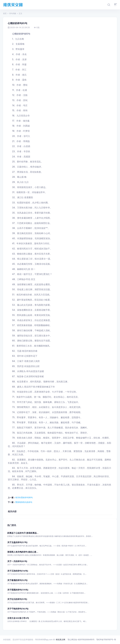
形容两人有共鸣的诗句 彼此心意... (23, 552)
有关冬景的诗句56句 (24, 497)
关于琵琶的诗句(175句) (18, 590)
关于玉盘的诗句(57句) (17, 542)
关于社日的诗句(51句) (17, 599)
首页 (5, 13)
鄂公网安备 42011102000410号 (81, 640)
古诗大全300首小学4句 (18, 618)
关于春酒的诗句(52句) (17, 580)
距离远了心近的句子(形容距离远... (23, 533)
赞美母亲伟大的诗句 (24, 502)
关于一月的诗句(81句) (17, 561)
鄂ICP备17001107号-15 (106, 640)
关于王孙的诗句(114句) (18, 571)
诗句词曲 (13, 13)
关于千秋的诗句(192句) (18, 609)
